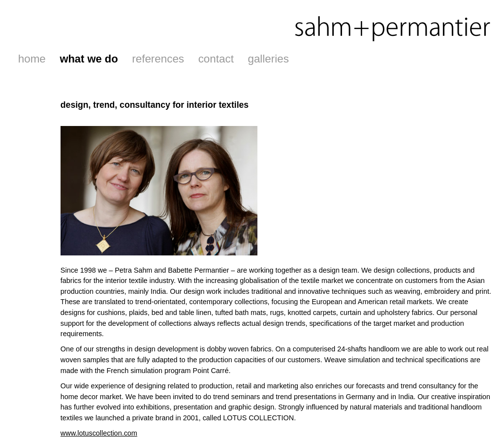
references (158, 59)
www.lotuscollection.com (99, 433)
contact (216, 59)
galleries (268, 59)
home (32, 59)
